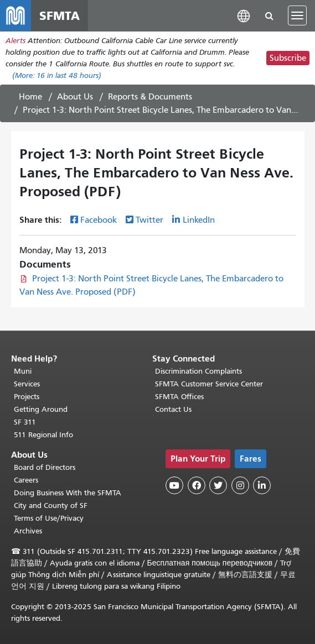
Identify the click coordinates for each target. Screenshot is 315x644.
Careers (26, 480)
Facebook (99, 220)
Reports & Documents (150, 97)
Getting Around (41, 409)
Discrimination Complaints (198, 371)
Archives (28, 531)
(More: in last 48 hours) (57, 75)
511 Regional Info (43, 435)
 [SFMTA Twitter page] (218, 485)
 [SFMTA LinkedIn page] (262, 485)
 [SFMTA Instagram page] (240, 485)
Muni (23, 371)
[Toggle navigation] (297, 15)
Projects (27, 397)
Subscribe (288, 58)
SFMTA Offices (179, 397)
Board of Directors (45, 467)
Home (30, 97)
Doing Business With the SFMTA (68, 493)
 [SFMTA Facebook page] (197, 485)
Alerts (16, 41)
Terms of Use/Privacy (49, 518)
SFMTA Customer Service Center (209, 384)
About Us (75, 97)
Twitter (149, 220)
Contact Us (173, 409)
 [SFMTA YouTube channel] (174, 485)
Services (27, 384)
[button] (244, 15)
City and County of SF (51, 506)
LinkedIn (199, 220)
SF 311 (25, 422)
